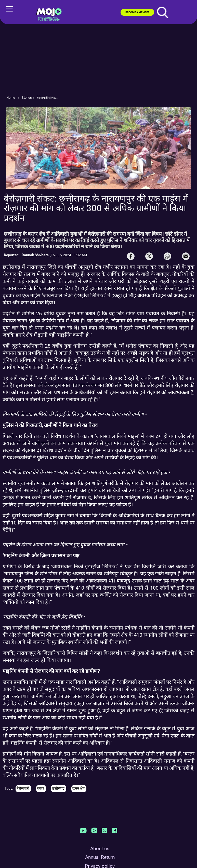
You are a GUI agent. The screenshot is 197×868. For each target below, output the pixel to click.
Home (11, 98)
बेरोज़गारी (23, 788)
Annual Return (100, 857)
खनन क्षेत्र (79, 788)
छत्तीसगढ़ (59, 788)
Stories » (28, 98)
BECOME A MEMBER (137, 12)
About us (100, 849)
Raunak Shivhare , (36, 255)
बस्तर (41, 788)
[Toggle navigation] (4, 13)
